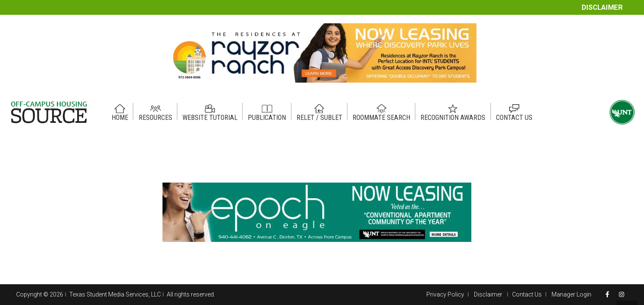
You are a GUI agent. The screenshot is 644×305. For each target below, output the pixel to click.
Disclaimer (602, 7)
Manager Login (571, 294)
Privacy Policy (445, 294)
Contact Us (527, 294)
